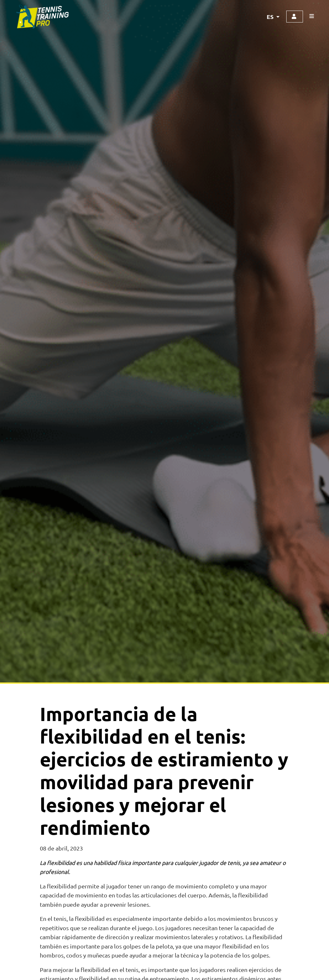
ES (271, 17)
